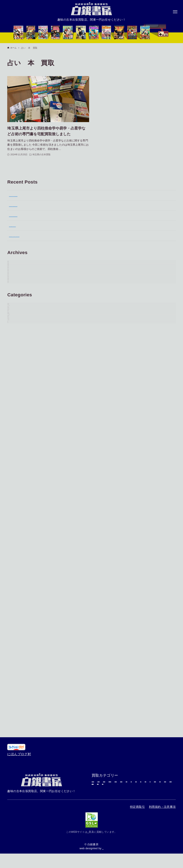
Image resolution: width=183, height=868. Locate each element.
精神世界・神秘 (21, 518)
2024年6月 (17, 458)
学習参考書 (103, 789)
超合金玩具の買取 (22, 619)
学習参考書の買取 (22, 599)
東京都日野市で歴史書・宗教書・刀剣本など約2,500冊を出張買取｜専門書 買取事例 (73, 205)
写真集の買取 (19, 548)
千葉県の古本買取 (22, 498)
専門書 (127, 750)
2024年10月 (18, 427)
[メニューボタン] (175, 12)
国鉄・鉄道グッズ (108, 779)
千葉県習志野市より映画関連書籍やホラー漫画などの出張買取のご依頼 (63, 225)
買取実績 (16, 659)
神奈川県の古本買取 (24, 538)
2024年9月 (17, 437)
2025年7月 (17, 336)
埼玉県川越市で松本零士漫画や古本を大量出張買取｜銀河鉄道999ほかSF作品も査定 (73, 215)
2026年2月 (17, 276)
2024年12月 (18, 407)
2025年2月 (17, 387)
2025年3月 (17, 377)
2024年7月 (17, 447)
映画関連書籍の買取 (24, 579)
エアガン (135, 769)
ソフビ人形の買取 (22, 629)
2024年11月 (18, 417)
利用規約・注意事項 (162, 807)
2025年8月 (17, 326)
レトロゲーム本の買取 (26, 589)
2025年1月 (17, 397)
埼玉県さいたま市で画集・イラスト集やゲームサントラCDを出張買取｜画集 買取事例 (74, 195)
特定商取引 (137, 807)
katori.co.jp (103, 848)
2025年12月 (18, 286)
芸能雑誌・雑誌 (107, 769)
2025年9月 (17, 316)
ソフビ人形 (123, 759)
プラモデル (103, 750)
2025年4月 (17, 367)
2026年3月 (17, 266)
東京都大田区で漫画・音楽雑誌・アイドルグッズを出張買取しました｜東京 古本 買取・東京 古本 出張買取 (90, 235)
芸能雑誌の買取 (21, 568)
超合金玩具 (150, 750)
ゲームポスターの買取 (26, 508)
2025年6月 (17, 346)
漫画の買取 (17, 558)
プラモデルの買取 (22, 639)
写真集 (14, 649)
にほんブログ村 (19, 688)
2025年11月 (18, 296)
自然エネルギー (88, 832)
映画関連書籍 (162, 769)
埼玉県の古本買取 (22, 528)
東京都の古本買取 (22, 488)
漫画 (145, 759)
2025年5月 (17, 356)
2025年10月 (18, 306)
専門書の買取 (19, 609)
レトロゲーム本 (144, 779)
